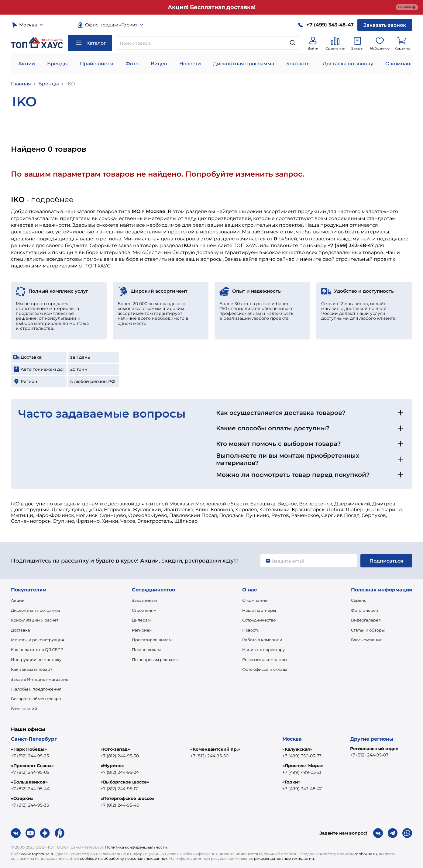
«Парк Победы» (29, 749)
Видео (159, 64)
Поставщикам (146, 649)
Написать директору (263, 649)
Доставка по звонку (348, 64)
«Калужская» (297, 749)
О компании (401, 64)
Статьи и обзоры (368, 630)
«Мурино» (112, 766)
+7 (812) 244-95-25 (30, 756)
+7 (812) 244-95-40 (120, 805)
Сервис (359, 600)
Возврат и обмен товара (36, 699)
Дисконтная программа (244, 64)
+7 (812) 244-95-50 (209, 756)
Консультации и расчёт (35, 620)
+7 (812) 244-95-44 (30, 789)
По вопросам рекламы (155, 660)
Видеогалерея (366, 620)
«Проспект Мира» (303, 766)
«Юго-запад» (115, 749)
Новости (190, 64)
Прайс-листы (97, 64)
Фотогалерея (365, 610)
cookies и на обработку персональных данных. (124, 858)
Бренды (57, 64)
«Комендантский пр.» (215, 749)
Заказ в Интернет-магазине (40, 679)
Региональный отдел (374, 749)
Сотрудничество (259, 620)
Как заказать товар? (32, 669)
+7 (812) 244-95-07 (369, 755)
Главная (21, 84)
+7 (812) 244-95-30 (120, 756)
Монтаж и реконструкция (38, 640)
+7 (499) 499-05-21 (302, 772)
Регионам (142, 630)
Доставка (21, 630)
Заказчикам (144, 600)
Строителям (144, 610)
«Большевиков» (29, 782)
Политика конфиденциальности (136, 847)
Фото (132, 64)
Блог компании (367, 640)
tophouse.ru (366, 854)
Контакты (298, 64)
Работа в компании (262, 640)
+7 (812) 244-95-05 (30, 772)
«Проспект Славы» (32, 766)
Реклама (407, 7)
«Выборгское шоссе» (125, 782)
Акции (27, 64)
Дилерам (141, 620)
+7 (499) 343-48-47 (302, 789)
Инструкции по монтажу (36, 660)
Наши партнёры (259, 610)
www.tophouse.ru (38, 854)
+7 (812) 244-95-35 (30, 805)
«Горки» (291, 782)
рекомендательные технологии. (284, 858)
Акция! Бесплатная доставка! (212, 7)
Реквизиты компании (265, 660)
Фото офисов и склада (265, 669)
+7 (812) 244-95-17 (119, 789)
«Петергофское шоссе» (127, 798)
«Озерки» (22, 798)
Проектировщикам (152, 640)
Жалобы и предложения (36, 689)
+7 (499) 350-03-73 (302, 756)
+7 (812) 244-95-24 (120, 772)
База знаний (24, 709)
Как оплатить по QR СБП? (37, 649)
